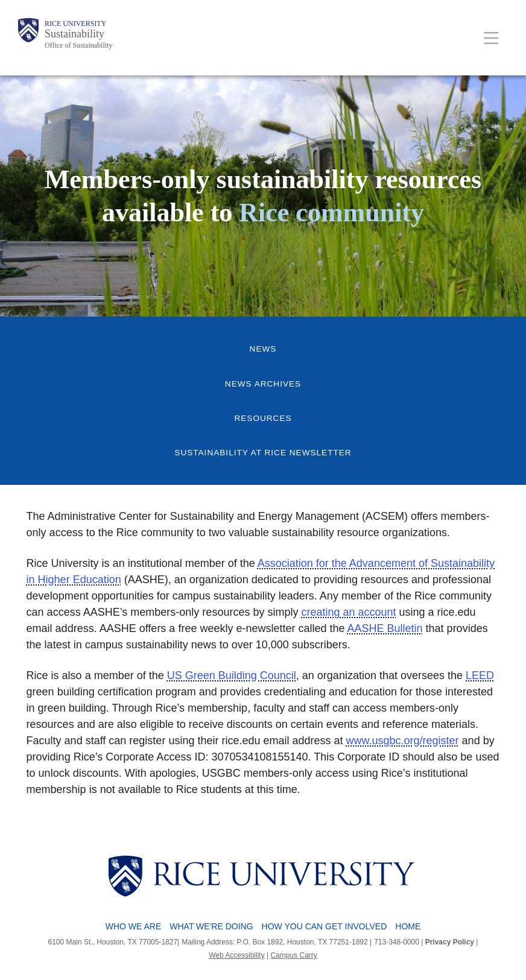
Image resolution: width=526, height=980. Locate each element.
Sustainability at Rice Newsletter (263, 453)
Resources (263, 418)
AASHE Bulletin (385, 628)
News (263, 349)
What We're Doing (211, 926)
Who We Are (134, 926)
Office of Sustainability (78, 45)
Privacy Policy (450, 942)
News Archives (263, 384)
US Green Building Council (232, 675)
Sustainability (74, 34)
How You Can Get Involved (325, 926)
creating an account (348, 612)
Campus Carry (293, 955)
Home (408, 926)
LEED (480, 675)
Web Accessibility (236, 955)
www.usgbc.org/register (403, 741)
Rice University (75, 24)
